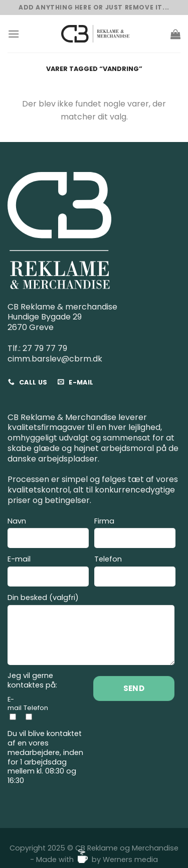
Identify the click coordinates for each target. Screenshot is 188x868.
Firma (135, 534)
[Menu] (14, 34)
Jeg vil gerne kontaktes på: (32, 680)
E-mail (48, 572)
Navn (48, 534)
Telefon (135, 572)
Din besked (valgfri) (91, 631)
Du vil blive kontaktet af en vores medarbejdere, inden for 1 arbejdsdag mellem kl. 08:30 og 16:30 (45, 757)
